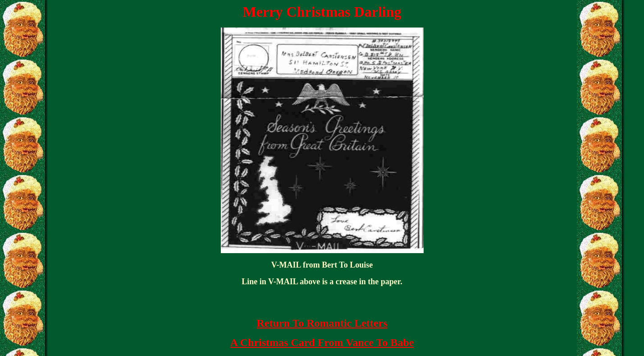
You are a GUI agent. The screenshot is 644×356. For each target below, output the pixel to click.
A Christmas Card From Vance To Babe (322, 342)
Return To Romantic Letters (322, 323)
